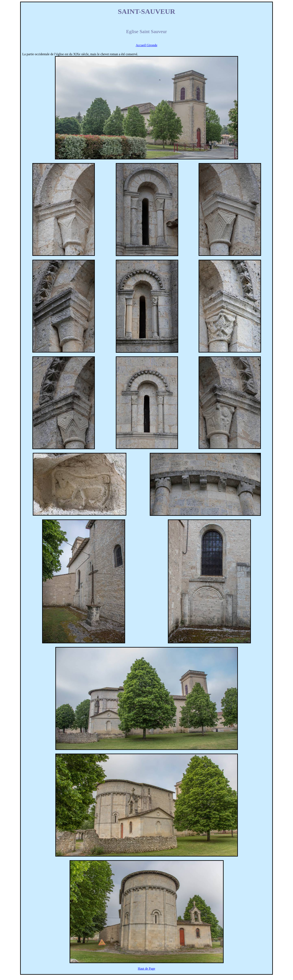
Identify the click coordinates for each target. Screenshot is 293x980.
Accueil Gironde (146, 45)
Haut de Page (146, 969)
